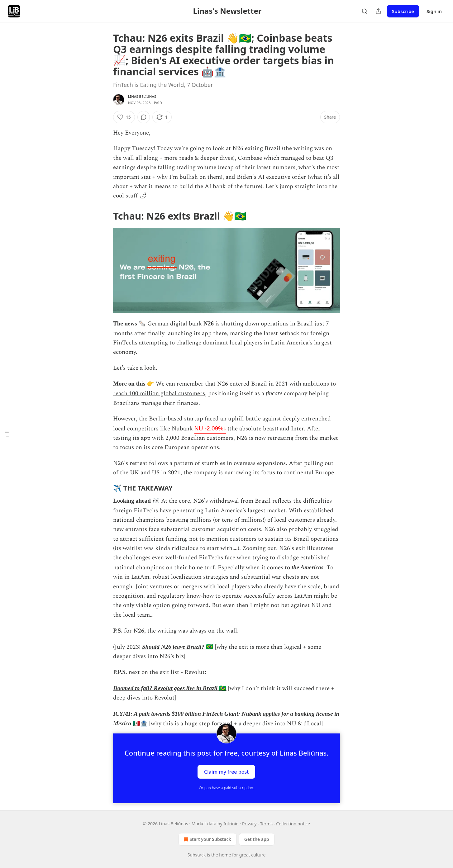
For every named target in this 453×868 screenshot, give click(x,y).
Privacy (249, 824)
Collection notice (293, 824)
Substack (197, 855)
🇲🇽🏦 (139, 723)
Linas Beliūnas (142, 96)
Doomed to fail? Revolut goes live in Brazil (165, 688)
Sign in (434, 11)
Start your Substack (207, 839)
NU (210, 428)
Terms (266, 824)
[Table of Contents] (7, 434)
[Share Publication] (378, 11)
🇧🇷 (209, 647)
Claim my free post (226, 772)
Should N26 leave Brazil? (173, 647)
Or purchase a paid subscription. (227, 788)
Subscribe (403, 11)
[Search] (365, 11)
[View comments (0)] (144, 117)
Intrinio (231, 824)
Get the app (257, 839)
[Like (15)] (124, 117)
